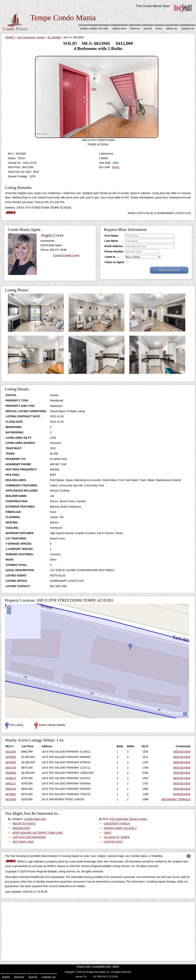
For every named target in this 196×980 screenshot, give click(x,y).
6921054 (11, 752)
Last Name (111, 241)
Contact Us (188, 28)
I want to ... (111, 257)
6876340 (11, 799)
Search (148, 28)
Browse (135, 28)
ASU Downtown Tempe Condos (128, 819)
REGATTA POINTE (24, 824)
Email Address (114, 246)
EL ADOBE (54, 37)
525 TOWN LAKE (23, 842)
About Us (172, 28)
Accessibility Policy (102, 966)
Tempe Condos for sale (94, 28)
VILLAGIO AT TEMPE (117, 837)
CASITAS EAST (113, 842)
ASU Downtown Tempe (31, 37)
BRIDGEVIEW (182, 752)
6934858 (11, 773)
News (159, 28)
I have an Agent (114, 262)
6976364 (11, 762)
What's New (119, 28)
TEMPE (10, 37)
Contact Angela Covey (66, 255)
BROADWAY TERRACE (176, 799)
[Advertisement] (98, 930)
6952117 (11, 783)
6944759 (11, 768)
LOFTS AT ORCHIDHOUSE (29, 837)
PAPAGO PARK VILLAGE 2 (120, 828)
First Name (111, 236)
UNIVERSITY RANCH (117, 824)
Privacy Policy (84, 966)
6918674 (11, 778)
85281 (116, 167)
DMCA (116, 966)
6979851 (11, 794)
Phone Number (114, 251)
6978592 (11, 757)
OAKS (107, 833)
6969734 (11, 789)
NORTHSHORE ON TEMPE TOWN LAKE (38, 833)
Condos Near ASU (35, 819)
